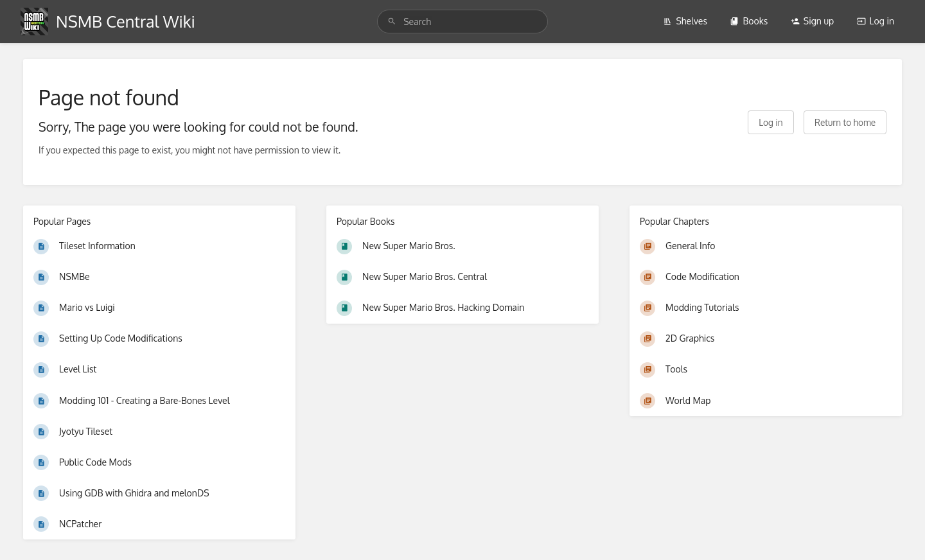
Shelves (685, 21)
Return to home (845, 122)
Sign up (812, 21)
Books (749, 21)
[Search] (392, 22)
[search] (463, 22)
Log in (876, 21)
